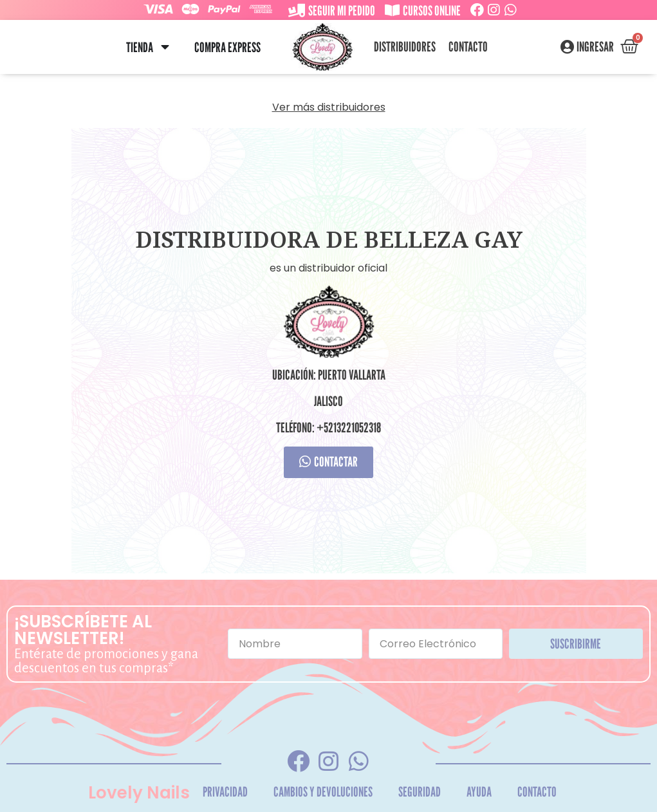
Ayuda (479, 792)
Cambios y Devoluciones (323, 792)
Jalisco (328, 401)
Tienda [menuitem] (140, 47)
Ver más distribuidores (329, 107)
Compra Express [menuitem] (227, 47)
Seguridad (420, 792)
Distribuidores (405, 47)
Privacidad (225, 792)
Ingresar (595, 47)
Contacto (468, 47)
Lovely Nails (139, 793)
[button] (165, 47)
